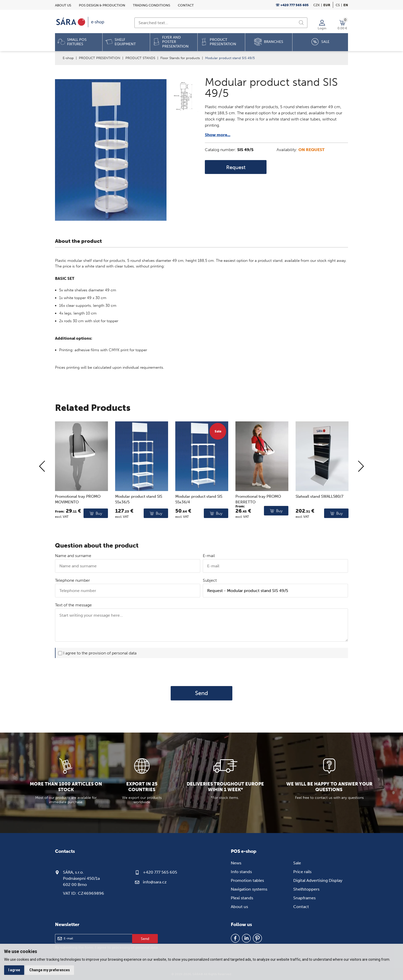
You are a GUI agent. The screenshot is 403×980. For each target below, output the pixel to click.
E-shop (68, 58)
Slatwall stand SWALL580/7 (319, 516)
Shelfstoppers (306, 889)
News (236, 863)
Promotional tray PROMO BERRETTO (258, 519)
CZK (317, 5)
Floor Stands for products (180, 58)
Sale (297, 863)
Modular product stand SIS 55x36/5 (139, 519)
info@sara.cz (155, 882)
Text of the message (73, 605)
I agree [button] (14, 970)
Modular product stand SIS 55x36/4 (199, 519)
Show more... (218, 135)
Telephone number (72, 580)
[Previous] (42, 487)
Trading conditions (152, 5)
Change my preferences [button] (50, 970)
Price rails (302, 872)
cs (338, 5)
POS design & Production (102, 5)
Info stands (241, 872)
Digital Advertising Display (318, 880)
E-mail (209, 556)
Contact (186, 5)
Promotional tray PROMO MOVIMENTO (78, 519)
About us (63, 5)
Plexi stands (242, 898)
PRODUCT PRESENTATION (100, 58)
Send (201, 693)
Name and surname (73, 556)
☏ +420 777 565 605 (292, 5)
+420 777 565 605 (160, 872)
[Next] (361, 487)
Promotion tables (247, 880)
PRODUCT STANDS (140, 58)
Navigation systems (249, 889)
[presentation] (201, 672)
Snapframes (304, 898)
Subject (210, 580)
